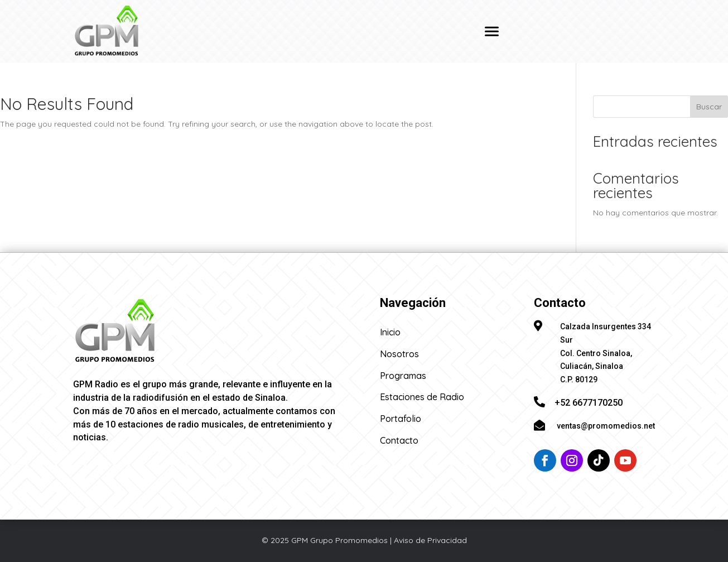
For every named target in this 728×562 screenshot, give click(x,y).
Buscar (709, 107)
